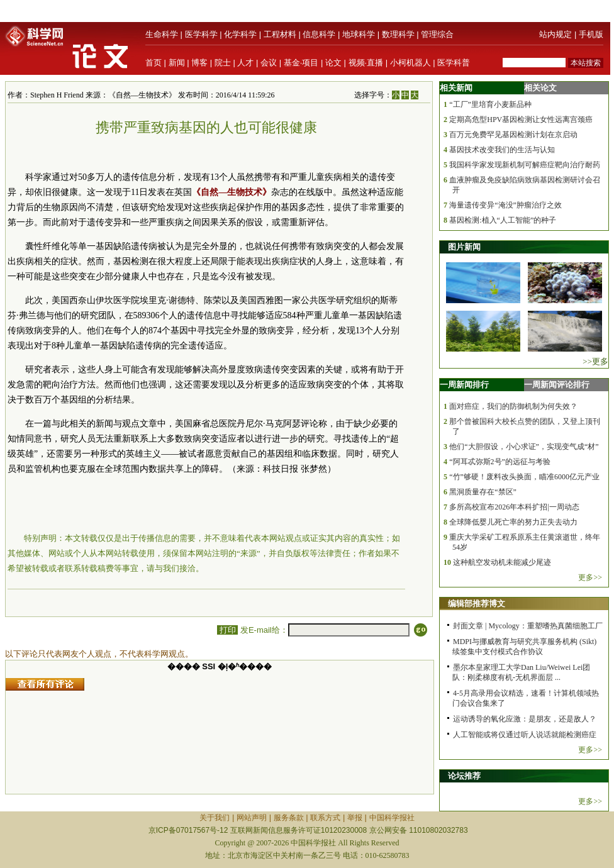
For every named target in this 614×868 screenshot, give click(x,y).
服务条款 (289, 818)
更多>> (590, 577)
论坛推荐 (464, 776)
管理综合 (437, 34)
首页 (153, 63)
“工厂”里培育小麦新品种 (490, 104)
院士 (223, 63)
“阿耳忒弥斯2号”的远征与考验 (500, 462)
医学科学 (201, 34)
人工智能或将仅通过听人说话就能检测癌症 (525, 735)
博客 (199, 63)
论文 (333, 63)
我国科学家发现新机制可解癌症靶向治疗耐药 (525, 165)
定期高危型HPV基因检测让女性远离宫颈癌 (521, 120)
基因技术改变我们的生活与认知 (502, 150)
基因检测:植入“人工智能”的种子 (503, 220)
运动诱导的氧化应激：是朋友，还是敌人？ (525, 719)
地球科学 (359, 34)
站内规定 (555, 34)
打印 (227, 630)
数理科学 (398, 34)
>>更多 (595, 361)
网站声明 (252, 818)
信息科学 (319, 34)
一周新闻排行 (464, 385)
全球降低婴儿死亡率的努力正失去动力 (513, 522)
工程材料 (280, 34)
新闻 (177, 63)
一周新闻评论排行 (557, 385)
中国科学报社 (392, 818)
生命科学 (162, 34)
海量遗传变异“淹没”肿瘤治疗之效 (505, 205)
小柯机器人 (410, 63)
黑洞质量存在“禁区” (483, 492)
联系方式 (325, 818)
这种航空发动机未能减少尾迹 (502, 562)
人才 (245, 63)
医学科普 (454, 63)
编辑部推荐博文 (477, 604)
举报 (355, 818)
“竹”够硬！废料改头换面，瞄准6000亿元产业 (524, 477)
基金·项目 (301, 63)
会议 (269, 63)
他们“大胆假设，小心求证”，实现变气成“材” (524, 447)
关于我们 (215, 818)
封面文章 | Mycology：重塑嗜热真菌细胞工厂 (528, 626)
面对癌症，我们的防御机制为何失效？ (513, 406)
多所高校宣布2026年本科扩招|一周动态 (514, 507)
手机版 (591, 34)
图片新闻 (464, 247)
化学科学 (240, 34)
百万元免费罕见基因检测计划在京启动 (513, 135)
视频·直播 (366, 63)
